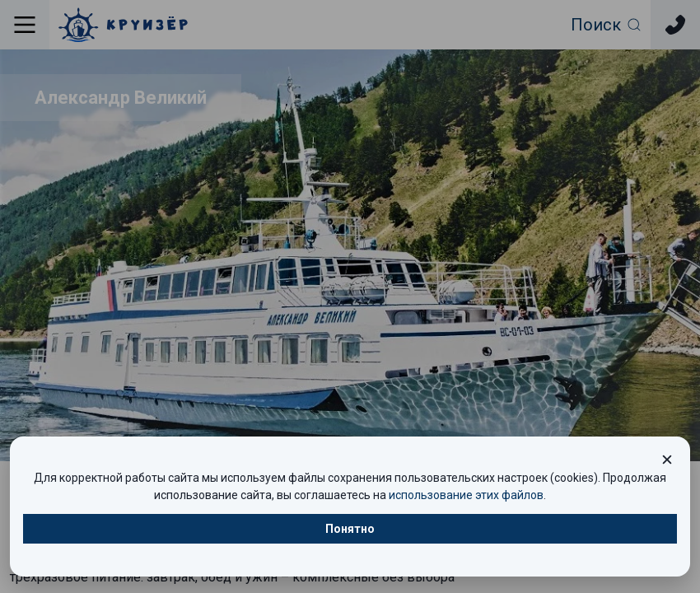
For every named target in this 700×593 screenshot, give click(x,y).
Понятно (350, 529)
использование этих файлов (466, 495)
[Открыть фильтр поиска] (607, 25)
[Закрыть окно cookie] (667, 460)
